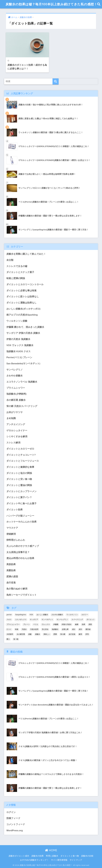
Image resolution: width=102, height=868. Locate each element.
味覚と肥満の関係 (16, 278)
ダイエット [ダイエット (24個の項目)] (91, 620)
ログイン (11, 812)
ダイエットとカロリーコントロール (25, 284)
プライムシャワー (16, 388)
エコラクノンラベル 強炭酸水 (22, 382)
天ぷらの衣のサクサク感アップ (23, 546)
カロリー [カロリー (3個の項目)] (85, 615)
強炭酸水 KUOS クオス (18, 351)
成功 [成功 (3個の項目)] (80, 629)
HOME (51, 850)
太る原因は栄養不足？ (18, 552)
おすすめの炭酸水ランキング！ (34, 860)
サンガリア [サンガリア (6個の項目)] (34, 620)
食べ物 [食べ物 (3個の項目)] (16, 639)
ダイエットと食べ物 (70, 856)
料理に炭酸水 (52, 856)
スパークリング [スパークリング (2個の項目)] (77, 620)
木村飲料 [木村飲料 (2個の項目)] (10, 634)
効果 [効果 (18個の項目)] (83, 624)
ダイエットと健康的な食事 (20, 467)
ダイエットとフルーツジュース (23, 461)
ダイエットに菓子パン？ (19, 497)
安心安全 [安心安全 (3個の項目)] (45, 629)
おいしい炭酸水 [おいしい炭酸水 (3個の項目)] (42, 615)
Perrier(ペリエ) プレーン (19, 357)
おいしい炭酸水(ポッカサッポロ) (23, 309)
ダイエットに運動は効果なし (21, 303)
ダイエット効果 (15, 510)
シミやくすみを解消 (17, 437)
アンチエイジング (16, 424)
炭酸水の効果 (37, 856)
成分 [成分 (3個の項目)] (74, 629)
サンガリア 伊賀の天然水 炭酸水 (23, 333)
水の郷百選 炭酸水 (16, 400)
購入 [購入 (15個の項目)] (8, 639)
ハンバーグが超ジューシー (20, 516)
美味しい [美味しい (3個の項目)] (47, 634)
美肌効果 (11, 564)
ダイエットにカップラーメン (21, 491)
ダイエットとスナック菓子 (20, 272)
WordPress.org (15, 830)
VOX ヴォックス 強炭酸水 (20, 345)
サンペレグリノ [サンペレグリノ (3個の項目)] (62, 620)
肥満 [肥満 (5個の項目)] (55, 634)
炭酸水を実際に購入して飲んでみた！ (26, 254)
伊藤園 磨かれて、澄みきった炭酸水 (25, 327)
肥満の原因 (12, 577)
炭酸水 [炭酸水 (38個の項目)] (37, 634)
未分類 (10, 260)
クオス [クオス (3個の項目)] (9, 620)
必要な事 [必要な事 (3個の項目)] (65, 629)
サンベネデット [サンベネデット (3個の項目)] (47, 620)
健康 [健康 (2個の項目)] (77, 624)
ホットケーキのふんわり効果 (21, 522)
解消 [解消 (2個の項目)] (80, 634)
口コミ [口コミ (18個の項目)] (9, 629)
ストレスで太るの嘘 (17, 266)
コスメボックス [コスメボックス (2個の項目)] (21, 620)
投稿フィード (13, 818)
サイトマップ (76, 860)
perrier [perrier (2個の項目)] (9, 615)
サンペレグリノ (15, 370)
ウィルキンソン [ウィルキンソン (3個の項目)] (72, 615)
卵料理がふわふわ (16, 540)
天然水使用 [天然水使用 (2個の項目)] (34, 629)
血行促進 (11, 583)
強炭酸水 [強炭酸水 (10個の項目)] (55, 629)
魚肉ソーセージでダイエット (21, 595)
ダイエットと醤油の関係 (19, 485)
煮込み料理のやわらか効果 (20, 558)
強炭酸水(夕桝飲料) (16, 394)
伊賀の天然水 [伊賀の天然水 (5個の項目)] (67, 624)
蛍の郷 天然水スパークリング (22, 406)
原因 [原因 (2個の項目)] (90, 624)
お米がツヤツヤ (15, 412)
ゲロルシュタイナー (17, 431)
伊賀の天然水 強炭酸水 (18, 339)
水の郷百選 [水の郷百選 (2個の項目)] (21, 634)
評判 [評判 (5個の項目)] (87, 634)
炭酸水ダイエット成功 (19, 856)
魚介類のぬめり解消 (17, 589)
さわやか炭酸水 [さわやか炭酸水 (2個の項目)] (57, 615)
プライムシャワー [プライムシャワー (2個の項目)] (13, 624)
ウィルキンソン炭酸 (17, 321)
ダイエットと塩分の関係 (19, 473)
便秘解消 (11, 534)
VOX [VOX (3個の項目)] (31, 615)
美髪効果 (11, 570)
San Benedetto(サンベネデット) (23, 364)
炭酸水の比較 (87, 856)
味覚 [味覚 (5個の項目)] (17, 629)
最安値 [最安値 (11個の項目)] (88, 629)
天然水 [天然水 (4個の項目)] (24, 629)
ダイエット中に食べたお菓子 (21, 503)
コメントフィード (16, 824)
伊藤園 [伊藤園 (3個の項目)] (56, 624)
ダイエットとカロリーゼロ (20, 449)
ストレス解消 (13, 443)
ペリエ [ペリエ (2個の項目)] (36, 624)
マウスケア (12, 528)
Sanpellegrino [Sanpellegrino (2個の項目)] (21, 615)
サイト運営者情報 (59, 860)
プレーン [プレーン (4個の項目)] (26, 624)
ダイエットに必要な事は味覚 (21, 291)
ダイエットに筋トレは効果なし (23, 297)
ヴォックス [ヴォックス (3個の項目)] (46, 624)
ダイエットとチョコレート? (21, 455)
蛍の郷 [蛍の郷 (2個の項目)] (63, 634)
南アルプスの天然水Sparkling (22, 315)
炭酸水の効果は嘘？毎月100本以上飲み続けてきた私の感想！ (51, 4)
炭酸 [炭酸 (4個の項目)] (30, 634)
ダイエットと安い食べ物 (19, 479)
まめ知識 (11, 418)
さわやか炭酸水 (15, 376)
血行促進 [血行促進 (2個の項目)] (72, 634)
